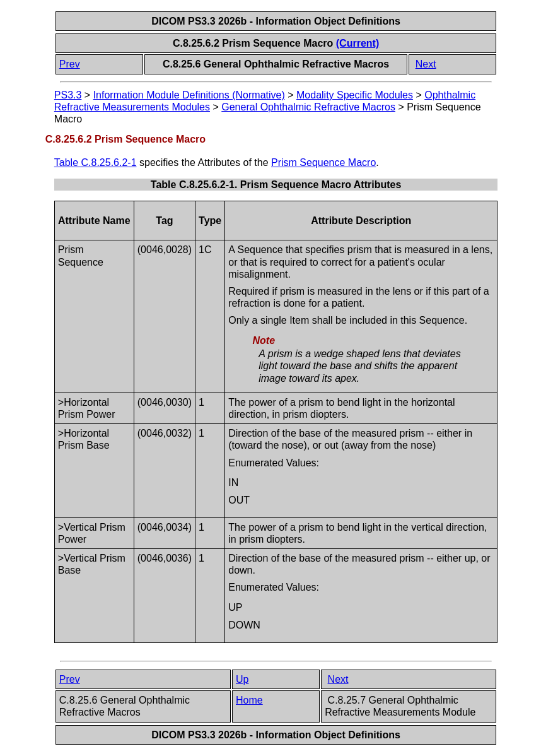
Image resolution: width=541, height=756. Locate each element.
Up (242, 679)
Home (249, 700)
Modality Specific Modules (355, 95)
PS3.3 (68, 95)
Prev (70, 64)
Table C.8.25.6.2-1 (96, 162)
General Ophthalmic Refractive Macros (308, 107)
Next (426, 64)
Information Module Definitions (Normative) (189, 95)
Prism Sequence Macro (323, 162)
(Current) (358, 43)
